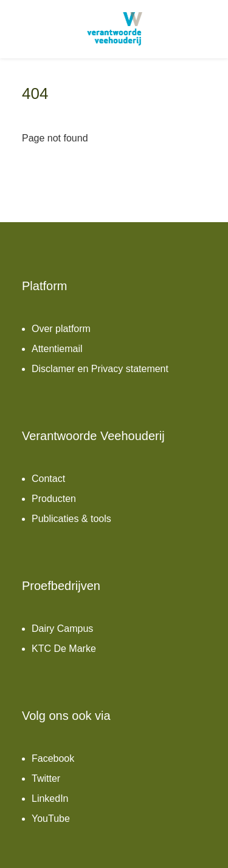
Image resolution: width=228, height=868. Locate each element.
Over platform (61, 329)
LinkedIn (50, 798)
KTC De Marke (64, 649)
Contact (48, 479)
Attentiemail (57, 349)
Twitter (46, 778)
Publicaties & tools (71, 519)
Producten (54, 499)
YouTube (51, 819)
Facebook (53, 758)
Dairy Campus (62, 629)
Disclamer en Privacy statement (100, 369)
